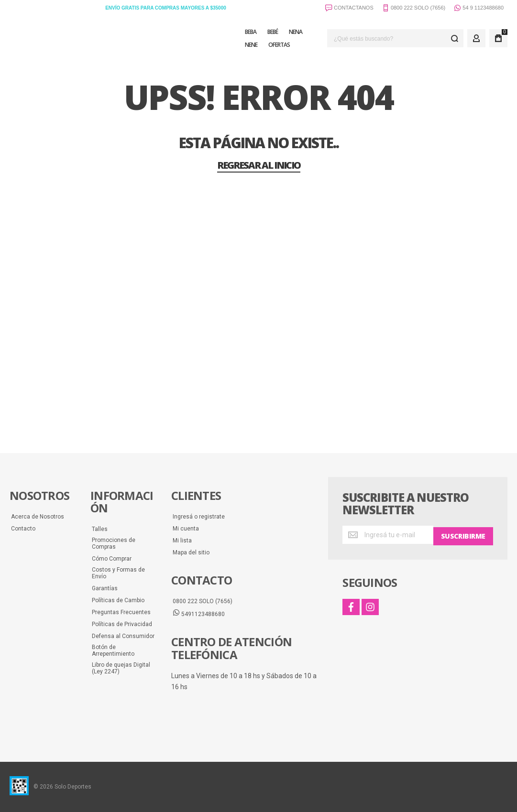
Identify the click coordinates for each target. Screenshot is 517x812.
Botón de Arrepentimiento (113, 650)
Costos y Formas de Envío (118, 573)
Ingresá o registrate (199, 517)
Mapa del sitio (191, 552)
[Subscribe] (463, 535)
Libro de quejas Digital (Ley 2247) (121, 668)
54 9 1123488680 (479, 9)
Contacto (23, 529)
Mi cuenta (186, 529)
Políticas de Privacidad (122, 624)
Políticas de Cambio (118, 600)
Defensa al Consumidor (123, 636)
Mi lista (182, 541)
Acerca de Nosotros (38, 517)
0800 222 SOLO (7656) (203, 601)
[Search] (454, 38)
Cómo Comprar (112, 559)
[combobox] (395, 38)
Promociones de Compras (114, 543)
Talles (100, 529)
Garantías (105, 588)
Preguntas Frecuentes (121, 612)
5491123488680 (199, 614)
